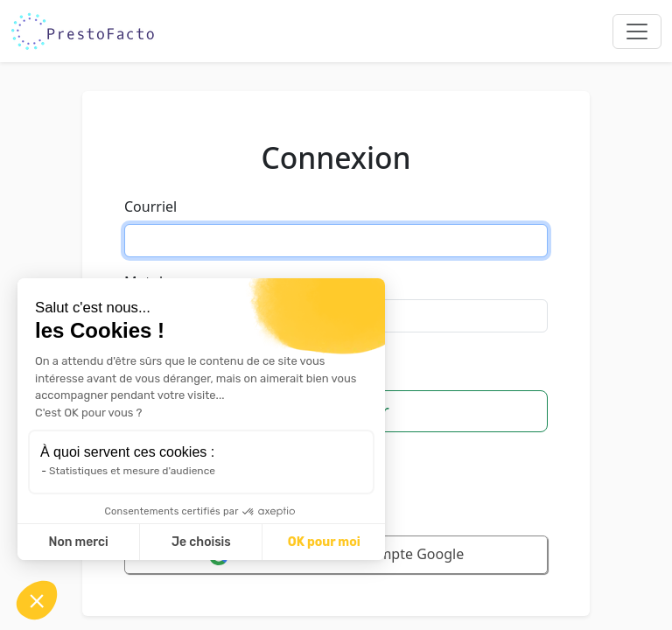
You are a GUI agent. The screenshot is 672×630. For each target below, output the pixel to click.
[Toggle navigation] (637, 31)
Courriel (150, 206)
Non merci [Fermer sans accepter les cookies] (78, 542)
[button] (37, 600)
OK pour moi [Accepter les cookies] (324, 542)
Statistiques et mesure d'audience (132, 471)
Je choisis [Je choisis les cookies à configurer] (201, 542)
